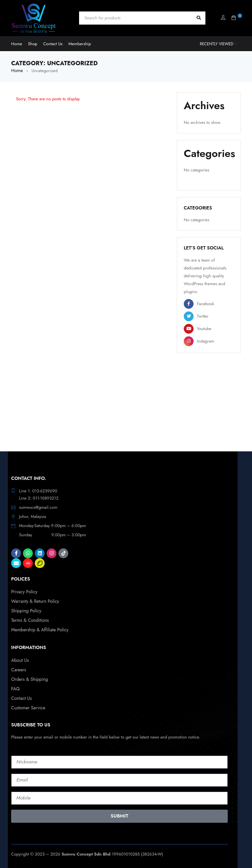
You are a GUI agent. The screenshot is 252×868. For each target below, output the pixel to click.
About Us (19, 658)
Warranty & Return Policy (33, 600)
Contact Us (21, 695)
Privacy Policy (23, 591)
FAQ (15, 686)
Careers (18, 667)
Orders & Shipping (28, 676)
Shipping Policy (25, 610)
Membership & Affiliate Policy (38, 628)
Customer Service (27, 704)
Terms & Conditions (29, 619)
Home (17, 70)
